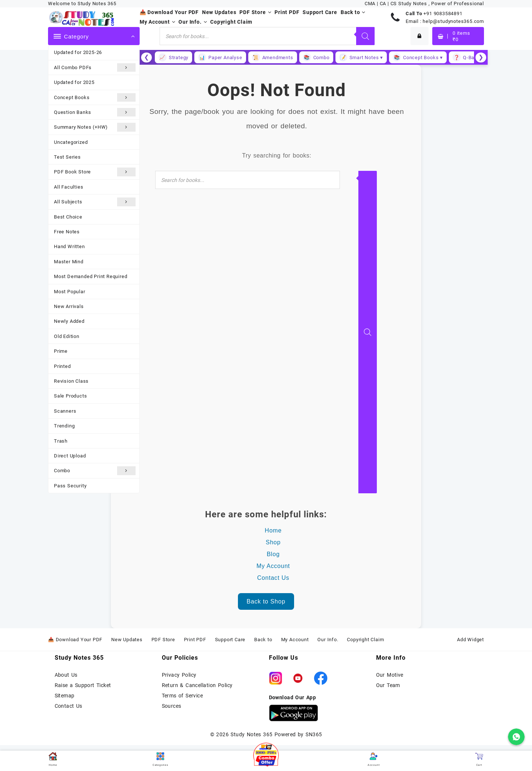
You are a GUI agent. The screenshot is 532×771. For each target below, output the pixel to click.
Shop (273, 542)
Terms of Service (183, 696)
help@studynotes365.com (453, 21)
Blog (273, 554)
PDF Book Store (95, 172)
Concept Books (95, 97)
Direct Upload (70, 456)
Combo (95, 471)
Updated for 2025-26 (78, 52)
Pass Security (70, 486)
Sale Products (70, 396)
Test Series (67, 157)
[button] (266, 755)
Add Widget (470, 640)
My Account (273, 566)
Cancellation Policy (209, 685)
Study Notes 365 (251, 734)
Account (374, 759)
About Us (66, 675)
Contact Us (273, 578)
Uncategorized (71, 142)
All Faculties (69, 187)
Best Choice (68, 217)
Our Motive (390, 675)
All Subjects (95, 202)
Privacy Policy (179, 675)
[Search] (365, 36)
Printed (62, 366)
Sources (172, 706)
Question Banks (95, 112)
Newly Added (69, 321)
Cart (479, 759)
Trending (64, 426)
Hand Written (69, 246)
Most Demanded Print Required (91, 276)
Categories (161, 759)
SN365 (314, 734)
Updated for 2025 (74, 82)
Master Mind (69, 262)
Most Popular (70, 292)
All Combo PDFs (95, 67)
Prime (61, 351)
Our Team (388, 685)
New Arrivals (69, 306)
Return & (174, 685)
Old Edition (67, 336)
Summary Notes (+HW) (95, 127)
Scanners (65, 411)
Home (273, 530)
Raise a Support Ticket (83, 685)
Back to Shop (266, 601)
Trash (61, 441)
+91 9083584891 (443, 13)
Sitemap (65, 696)
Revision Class (71, 381)
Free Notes (67, 232)
